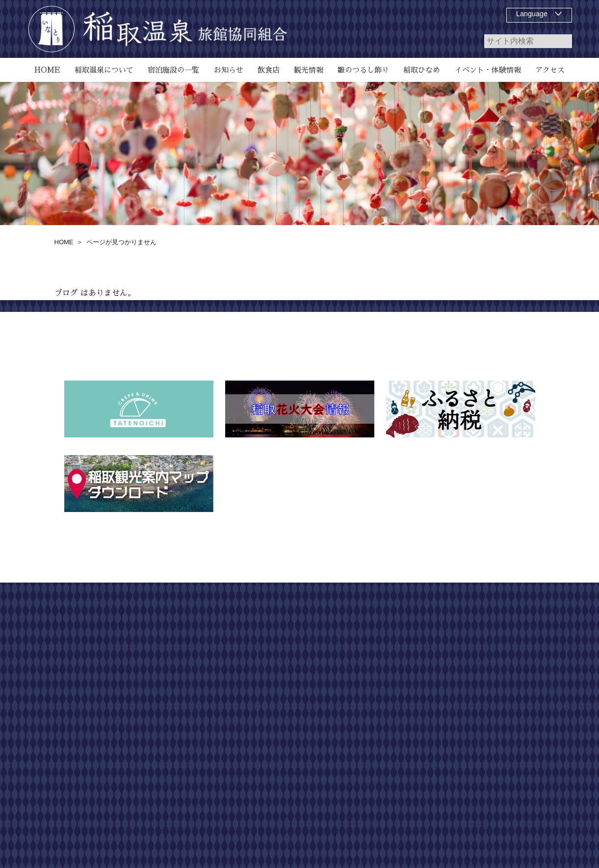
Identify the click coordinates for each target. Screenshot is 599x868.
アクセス (373, 808)
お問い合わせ (507, 631)
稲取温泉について (387, 631)
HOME (369, 613)
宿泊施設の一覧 (383, 649)
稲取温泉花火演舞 (387, 755)
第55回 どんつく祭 (391, 772)
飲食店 (369, 666)
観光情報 (373, 790)
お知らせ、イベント (390, 719)
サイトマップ (507, 613)
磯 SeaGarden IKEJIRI (394, 702)
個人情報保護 (507, 649)
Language (532, 14)
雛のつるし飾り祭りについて (404, 684)
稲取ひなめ (376, 737)
